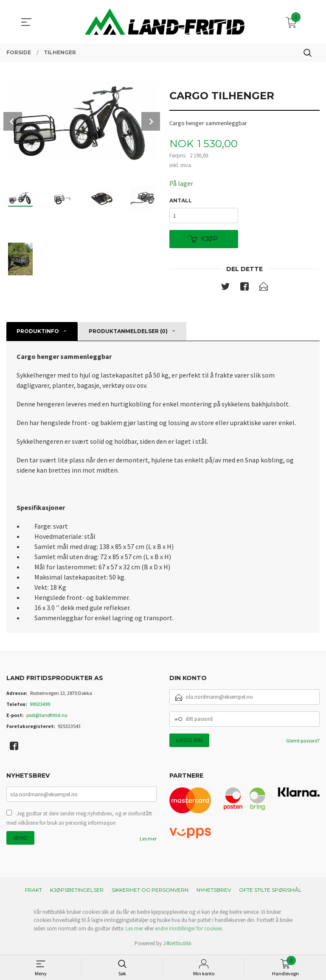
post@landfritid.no (47, 715)
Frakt (34, 890)
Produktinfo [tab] (38, 331)
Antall (181, 200)
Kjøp (204, 239)
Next (151, 121)
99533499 (40, 704)
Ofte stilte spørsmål (270, 890)
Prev (13, 121)
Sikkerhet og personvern (150, 890)
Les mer (148, 839)
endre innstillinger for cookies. (189, 928)
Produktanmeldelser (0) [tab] (128, 331)
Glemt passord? (303, 741)
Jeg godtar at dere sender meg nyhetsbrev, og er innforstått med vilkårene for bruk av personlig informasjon (79, 818)
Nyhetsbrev (214, 890)
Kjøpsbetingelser (77, 890)
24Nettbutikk (177, 943)
